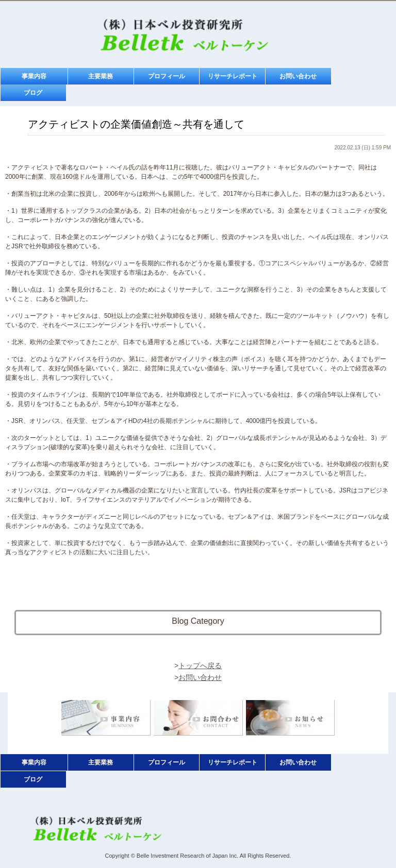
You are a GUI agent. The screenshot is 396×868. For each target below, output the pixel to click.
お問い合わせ (298, 76)
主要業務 (101, 76)
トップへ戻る (200, 666)
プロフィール (167, 76)
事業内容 (34, 76)
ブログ (33, 93)
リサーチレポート (233, 76)
